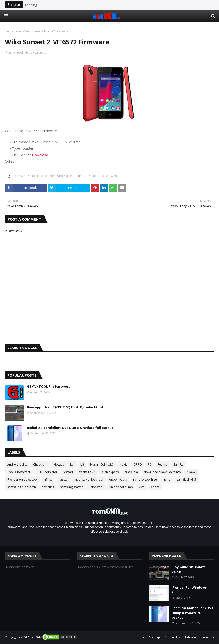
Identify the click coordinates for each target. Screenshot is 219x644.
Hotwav (59, 464)
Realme (163, 464)
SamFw (178, 464)
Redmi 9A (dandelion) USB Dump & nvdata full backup (70, 428)
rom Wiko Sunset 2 (63, 176)
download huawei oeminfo (162, 472)
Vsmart (68, 472)
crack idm (131, 472)
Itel (72, 464)
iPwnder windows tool (22, 479)
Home (9, 31)
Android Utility (17, 464)
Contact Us (172, 637)
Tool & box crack (19, 472)
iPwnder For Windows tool (189, 590)
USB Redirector (47, 472)
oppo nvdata (118, 479)
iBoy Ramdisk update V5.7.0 (189, 569)
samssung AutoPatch (22, 487)
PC (150, 464)
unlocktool (96, 487)
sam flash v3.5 (186, 479)
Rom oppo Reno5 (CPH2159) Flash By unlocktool (65, 407)
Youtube (208, 637)
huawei (192, 472)
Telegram (191, 637)
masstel (63, 479)
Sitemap (154, 637)
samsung (48, 487)
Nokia (124, 464)
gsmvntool (15, 53)
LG (82, 464)
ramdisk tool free (145, 479)
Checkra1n (40, 464)
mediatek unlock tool (89, 479)
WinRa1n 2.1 (87, 472)
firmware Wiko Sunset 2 (31, 176)
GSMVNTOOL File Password (49, 386)
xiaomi (155, 487)
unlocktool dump (121, 487)
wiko (19, 31)
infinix (48, 479)
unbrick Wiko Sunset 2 (93, 176)
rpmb (167, 479)
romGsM (36, 637)
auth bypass (110, 472)
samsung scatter (72, 487)
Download (40, 155)
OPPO (138, 464)
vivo (142, 487)
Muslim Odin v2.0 (102, 464)
